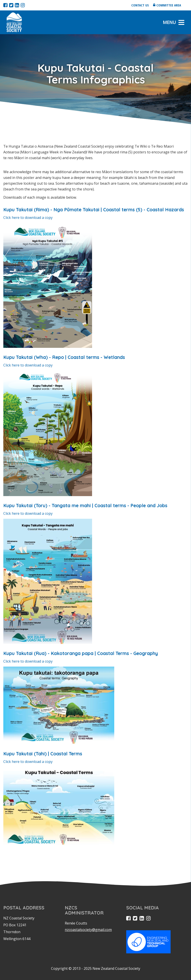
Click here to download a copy (28, 218)
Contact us (140, 5)
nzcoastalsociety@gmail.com (88, 930)
